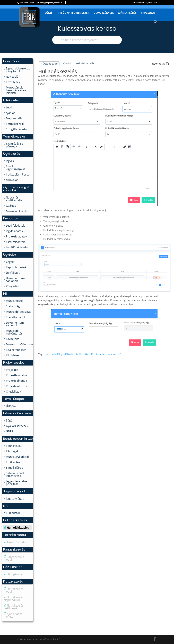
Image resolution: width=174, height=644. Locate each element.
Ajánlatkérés (127, 13)
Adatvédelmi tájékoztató (145, 3)
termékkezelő (113, 354)
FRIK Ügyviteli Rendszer (73, 13)
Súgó (48, 13)
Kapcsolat (148, 13)
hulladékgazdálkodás (63, 354)
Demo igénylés (104, 13)
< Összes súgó (49, 64)
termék (100, 354)
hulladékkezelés (85, 354)
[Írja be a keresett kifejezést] (87, 40)
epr (47, 354)
